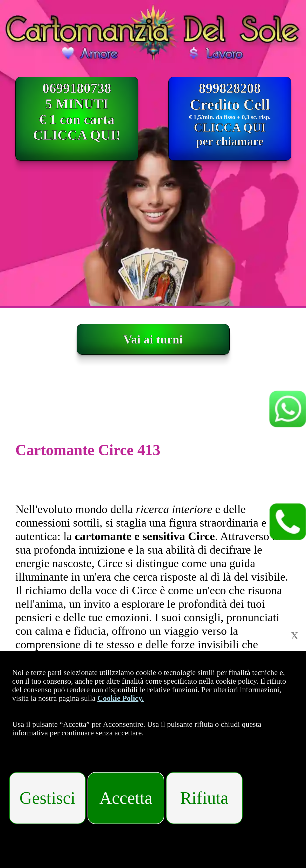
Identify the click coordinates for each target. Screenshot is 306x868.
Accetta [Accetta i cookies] (126, 798)
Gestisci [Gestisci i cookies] (47, 798)
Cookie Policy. (121, 698)
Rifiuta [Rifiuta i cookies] (204, 798)
